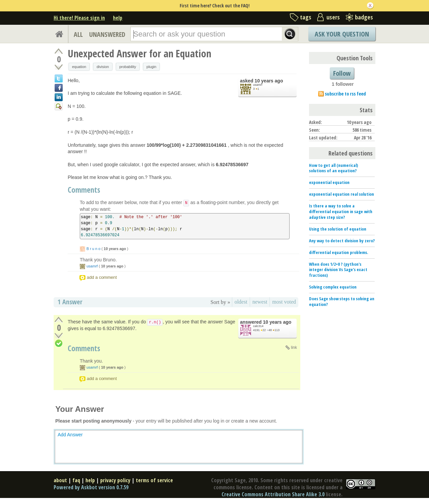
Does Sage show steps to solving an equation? (342, 301)
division (103, 67)
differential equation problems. (339, 252)
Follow (342, 73)
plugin (151, 67)
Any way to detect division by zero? (342, 241)
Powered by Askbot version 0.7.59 (91, 487)
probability (128, 67)
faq (76, 480)
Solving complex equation (333, 287)
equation (79, 67)
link (294, 348)
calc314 (258, 326)
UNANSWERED (107, 34)
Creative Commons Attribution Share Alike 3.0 (273, 494)
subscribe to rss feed (345, 94)
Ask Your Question (342, 34)
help (118, 18)
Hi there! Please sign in (79, 18)
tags (306, 17)
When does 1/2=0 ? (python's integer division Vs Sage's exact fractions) (338, 270)
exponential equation (329, 182)
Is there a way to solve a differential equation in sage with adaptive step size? (341, 211)
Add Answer (70, 435)
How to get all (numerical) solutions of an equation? (333, 168)
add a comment (102, 277)
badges (364, 17)
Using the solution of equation (338, 229)
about (60, 480)
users (333, 17)
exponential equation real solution (342, 194)
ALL (78, 34)
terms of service (154, 480)
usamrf (258, 85)
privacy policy (115, 480)
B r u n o (94, 249)
